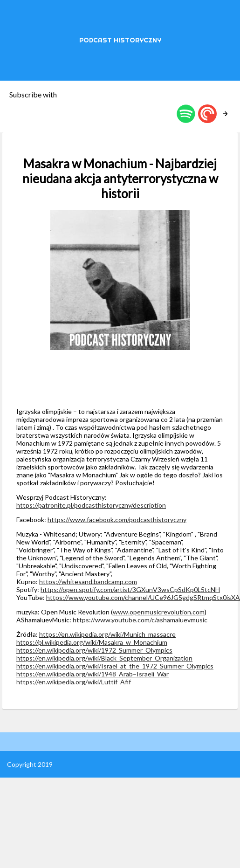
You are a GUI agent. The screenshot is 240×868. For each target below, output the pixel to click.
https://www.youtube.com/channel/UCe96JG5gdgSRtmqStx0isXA (143, 597)
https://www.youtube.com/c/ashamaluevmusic (140, 620)
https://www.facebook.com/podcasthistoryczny (117, 520)
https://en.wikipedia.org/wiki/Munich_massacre (107, 634)
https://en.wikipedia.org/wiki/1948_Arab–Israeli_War (93, 674)
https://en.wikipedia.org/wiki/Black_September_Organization (104, 658)
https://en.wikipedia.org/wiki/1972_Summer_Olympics (94, 650)
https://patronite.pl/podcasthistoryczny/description (91, 505)
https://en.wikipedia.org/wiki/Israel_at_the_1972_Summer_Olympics (115, 666)
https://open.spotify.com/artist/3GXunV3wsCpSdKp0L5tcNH (130, 589)
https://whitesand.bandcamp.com (88, 582)
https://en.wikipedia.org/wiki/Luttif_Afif (74, 682)
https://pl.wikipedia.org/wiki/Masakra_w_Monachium (92, 642)
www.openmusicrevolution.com (159, 612)
